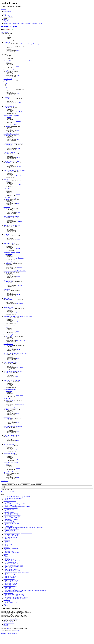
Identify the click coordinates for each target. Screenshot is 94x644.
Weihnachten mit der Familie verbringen (13, 143)
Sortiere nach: (22, 484)
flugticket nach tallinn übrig (10, 362)
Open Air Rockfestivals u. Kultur (11, 472)
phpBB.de (17, 631)
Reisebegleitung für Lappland (11, 262)
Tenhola (7, 236)
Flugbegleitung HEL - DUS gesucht (12, 161)
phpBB (8, 628)
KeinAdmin (8, 245)
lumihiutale (8, 418)
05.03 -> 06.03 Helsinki (9, 244)
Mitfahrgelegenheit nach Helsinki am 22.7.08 (14, 371)
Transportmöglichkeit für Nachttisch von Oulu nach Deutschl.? (18, 317)
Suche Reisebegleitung (9, 107)
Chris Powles (9, 281)
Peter (9, 30)
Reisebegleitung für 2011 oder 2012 (12, 253)
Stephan (7, 455)
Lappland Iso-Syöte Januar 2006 (11, 463)
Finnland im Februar (8, 344)
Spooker (8, 446)
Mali (17, 422)
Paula (7, 373)
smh (7, 437)
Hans (7, 354)
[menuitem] (5, 14)
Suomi (7, 190)
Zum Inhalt (3, 9)
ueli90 (7, 154)
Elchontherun (19, 285)
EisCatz (7, 272)
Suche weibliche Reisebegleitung (11, 189)
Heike (7, 327)
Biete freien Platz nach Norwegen (11, 399)
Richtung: (36, 484)
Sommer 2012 (7, 207)
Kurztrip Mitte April (8, 335)
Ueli (7, 428)
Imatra (17, 50)
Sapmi (12, 30)
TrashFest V (6, 180)
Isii (6, 227)
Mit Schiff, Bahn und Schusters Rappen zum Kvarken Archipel (18, 61)
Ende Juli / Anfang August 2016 (11, 134)
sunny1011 (18, 358)
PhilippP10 (18, 112)
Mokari (7, 62)
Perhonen (8, 126)
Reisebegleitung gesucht (10, 27)
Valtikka (18, 121)
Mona (17, 75)
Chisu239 (8, 108)
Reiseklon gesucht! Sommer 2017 (11, 116)
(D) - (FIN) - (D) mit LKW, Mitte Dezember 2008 (15, 353)
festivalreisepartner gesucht (10, 390)
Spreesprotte (9, 117)
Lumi (7, 208)
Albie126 (18, 103)
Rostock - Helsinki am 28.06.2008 (12, 381)
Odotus (7, 473)
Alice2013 (8, 163)
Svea (17, 331)
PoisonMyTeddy (9, 309)
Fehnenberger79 (9, 144)
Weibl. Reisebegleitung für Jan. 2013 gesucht (14, 170)
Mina (7, 217)
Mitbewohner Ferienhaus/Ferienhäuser (13, 426)
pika (17, 130)
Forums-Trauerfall (8, 42)
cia (6, 364)
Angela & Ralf (9, 254)
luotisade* (8, 181)
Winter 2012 (6, 234)
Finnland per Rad (8, 79)
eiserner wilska (9, 400)
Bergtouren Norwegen (9, 444)
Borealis (8, 172)
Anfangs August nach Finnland (11, 408)
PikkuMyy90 (19, 221)
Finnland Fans (7, 417)
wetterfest (8, 80)
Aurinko (7, 409)
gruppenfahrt (7, 97)
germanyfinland (9, 300)
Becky (17, 212)
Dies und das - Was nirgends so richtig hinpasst (32, 44)
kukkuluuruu (19, 304)
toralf (7, 382)
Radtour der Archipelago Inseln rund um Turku (15, 271)
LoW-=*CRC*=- (10, 336)
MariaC (7, 71)
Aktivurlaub (6, 298)
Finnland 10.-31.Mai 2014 (10, 152)
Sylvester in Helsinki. (9, 280)
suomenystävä (9, 391)
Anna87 (7, 199)
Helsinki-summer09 (8, 307)
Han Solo (8, 135)
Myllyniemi (19, 148)
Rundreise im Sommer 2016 (10, 125)
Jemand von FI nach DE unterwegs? (12, 435)
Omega (18, 450)
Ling (17, 413)
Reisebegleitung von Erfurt (10, 70)
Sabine (7, 464)
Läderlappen (9, 99)
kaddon (7, 318)
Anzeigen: (8, 484)
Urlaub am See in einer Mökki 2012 (12, 225)
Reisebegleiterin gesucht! (9, 326)
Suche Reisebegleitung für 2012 (11, 216)
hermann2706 (9, 263)
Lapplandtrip (7, 289)
